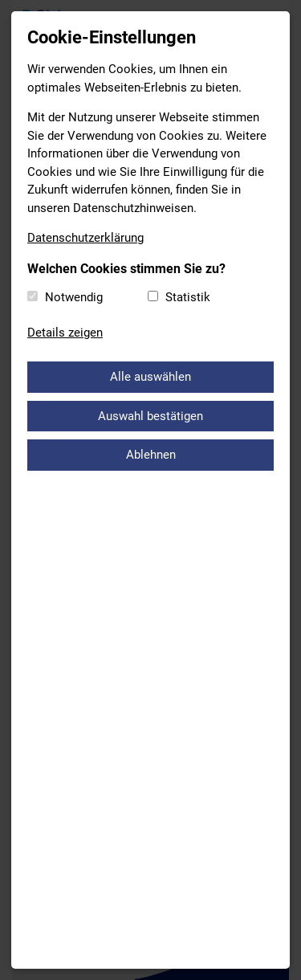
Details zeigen (65, 333)
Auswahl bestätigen (150, 416)
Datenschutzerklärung (85, 238)
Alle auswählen (150, 377)
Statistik (188, 297)
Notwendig (74, 297)
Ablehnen (151, 455)
